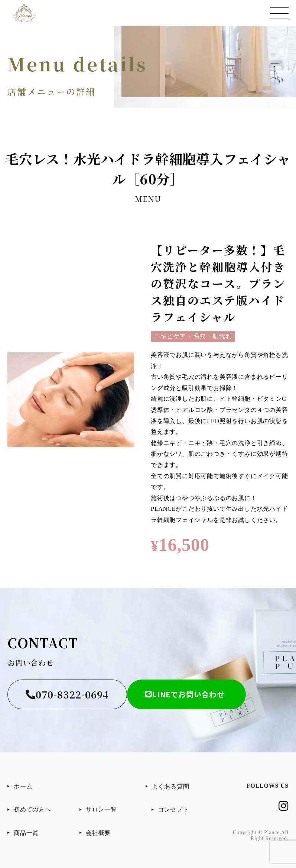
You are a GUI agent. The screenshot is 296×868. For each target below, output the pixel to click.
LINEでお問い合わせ (185, 694)
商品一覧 (26, 833)
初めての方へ (32, 809)
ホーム (23, 786)
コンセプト (173, 809)
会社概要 (98, 833)
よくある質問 (171, 786)
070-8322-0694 (67, 694)
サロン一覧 (101, 809)
